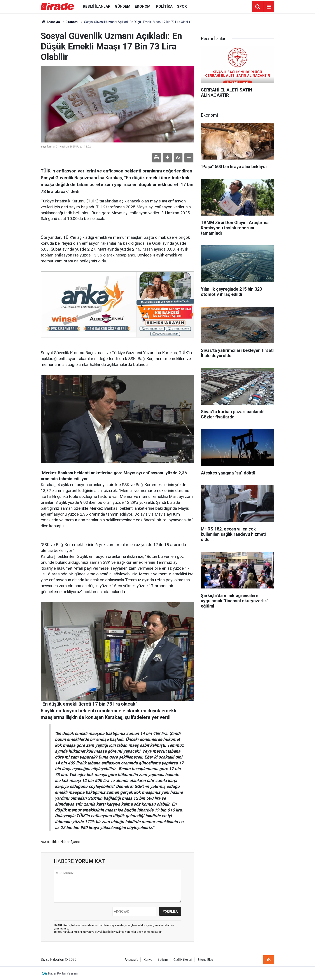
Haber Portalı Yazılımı (63, 973)
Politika (164, 6)
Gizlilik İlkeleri (183, 960)
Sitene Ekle (205, 960)
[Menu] (269, 7)
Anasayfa (50, 22)
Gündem (123, 6)
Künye (148, 960)
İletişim (163, 960)
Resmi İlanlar (97, 6)
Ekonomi (143, 6)
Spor (182, 6)
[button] (167, 158)
